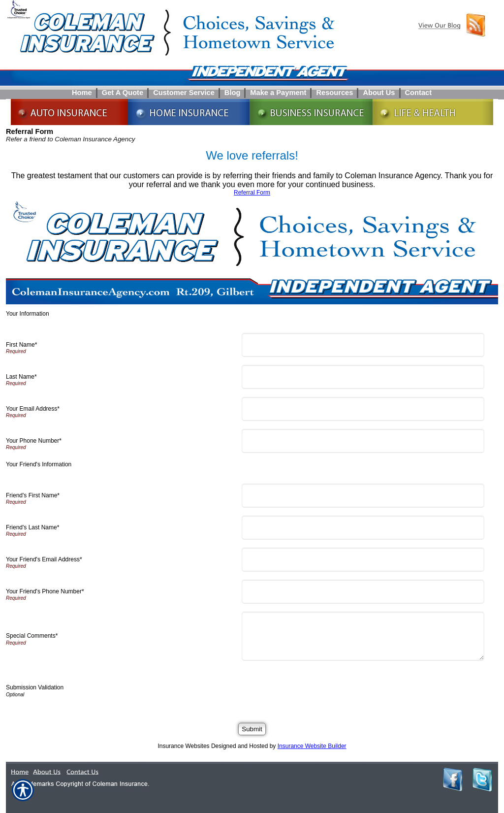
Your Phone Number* (34, 441)
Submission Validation (35, 687)
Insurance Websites (183, 746)
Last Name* (21, 377)
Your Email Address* (33, 409)
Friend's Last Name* (32, 527)
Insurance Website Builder (312, 746)
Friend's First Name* (33, 495)
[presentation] (320, 688)
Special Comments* (32, 636)
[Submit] (252, 729)
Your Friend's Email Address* (44, 559)
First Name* (21, 345)
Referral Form (252, 193)
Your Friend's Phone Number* (45, 591)
